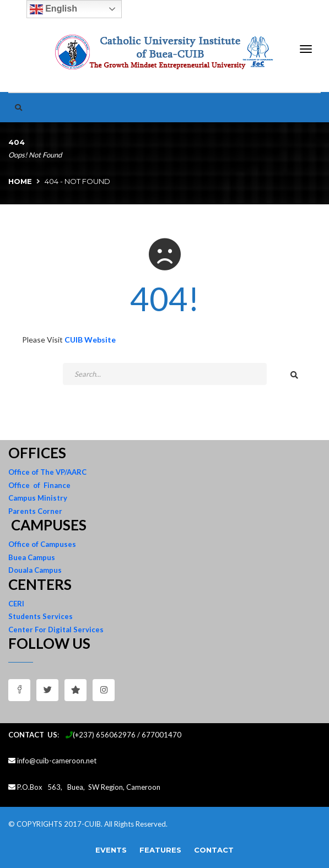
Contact (214, 850)
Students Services (41, 616)
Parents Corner (35, 511)
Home (20, 181)
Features (160, 850)
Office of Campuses (42, 544)
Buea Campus (32, 557)
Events (111, 850)
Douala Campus (35, 570)
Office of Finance (39, 485)
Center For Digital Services (56, 630)
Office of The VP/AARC (47, 472)
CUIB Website (90, 340)
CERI (16, 604)
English (53, 9)
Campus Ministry (38, 498)
